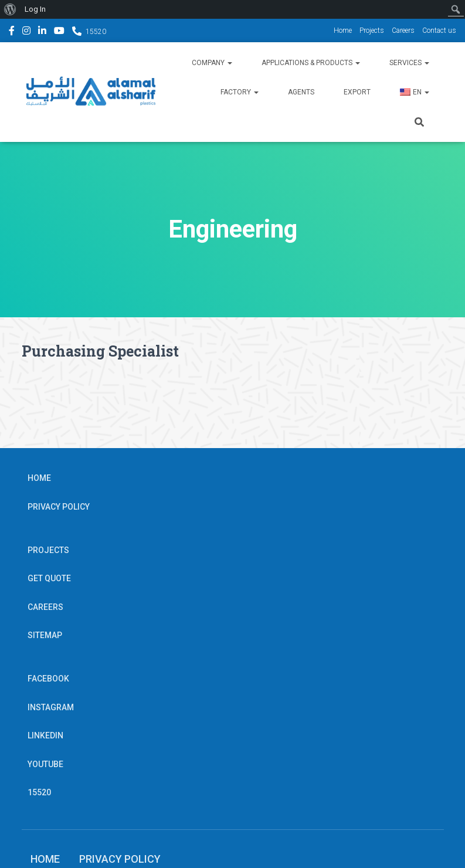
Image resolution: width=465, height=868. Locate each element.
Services (409, 63)
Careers (403, 30)
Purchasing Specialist (100, 351)
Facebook (12, 32)
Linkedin (42, 32)
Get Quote (49, 578)
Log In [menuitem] (35, 9)
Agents (301, 92)
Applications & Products (311, 63)
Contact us (439, 30)
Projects (372, 30)
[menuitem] (10, 9)
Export (357, 92)
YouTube (59, 32)
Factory (240, 92)
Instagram (26, 32)
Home (343, 30)
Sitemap (45, 635)
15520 (96, 32)
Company (212, 63)
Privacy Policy (59, 507)
